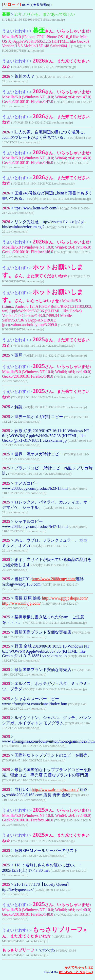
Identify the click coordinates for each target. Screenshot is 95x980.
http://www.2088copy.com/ (54, 579)
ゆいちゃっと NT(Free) (76, 972)
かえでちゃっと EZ (79, 967)
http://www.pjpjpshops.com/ (65, 598)
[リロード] (12, 4)
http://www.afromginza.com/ (55, 790)
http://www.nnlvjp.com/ (21, 603)
